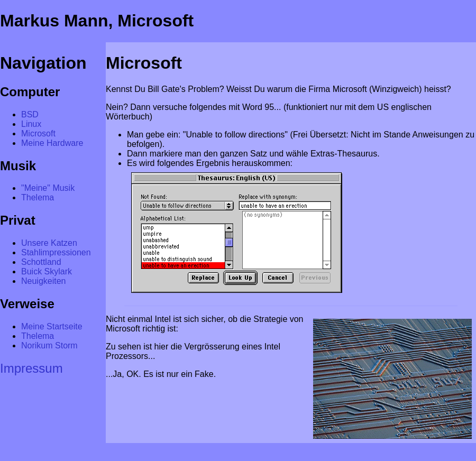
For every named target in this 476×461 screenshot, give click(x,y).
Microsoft (38, 133)
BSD (30, 114)
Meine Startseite (52, 326)
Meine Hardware (52, 143)
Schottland (41, 262)
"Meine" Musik (48, 188)
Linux (31, 124)
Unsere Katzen (49, 243)
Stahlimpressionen (56, 252)
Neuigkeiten (44, 281)
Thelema (38, 197)
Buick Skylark (47, 271)
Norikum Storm (49, 345)
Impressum (31, 368)
